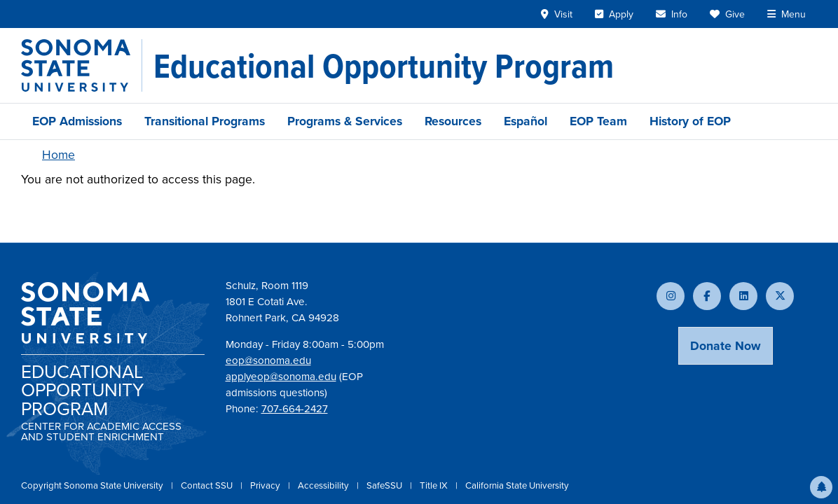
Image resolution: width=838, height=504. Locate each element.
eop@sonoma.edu (268, 360)
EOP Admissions (77, 121)
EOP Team (598, 121)
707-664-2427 (295, 409)
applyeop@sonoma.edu (281, 377)
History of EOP (690, 121)
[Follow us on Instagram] (671, 296)
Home (59, 155)
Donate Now (726, 346)
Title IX (435, 485)
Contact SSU (208, 485)
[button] (821, 487)
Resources (453, 121)
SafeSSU (385, 485)
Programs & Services (345, 121)
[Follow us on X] (780, 296)
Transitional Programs (205, 121)
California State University (517, 485)
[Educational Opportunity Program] (384, 66)
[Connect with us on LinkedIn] (743, 296)
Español (526, 121)
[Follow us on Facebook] (707, 296)
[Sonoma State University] (82, 65)
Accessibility (324, 485)
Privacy (266, 485)
